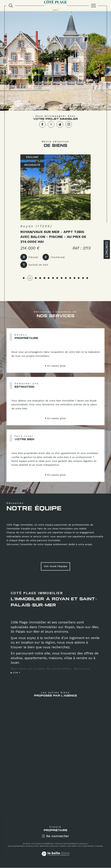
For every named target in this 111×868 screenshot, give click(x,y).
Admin (62, 846)
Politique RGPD (85, 846)
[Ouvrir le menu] (94, 6)
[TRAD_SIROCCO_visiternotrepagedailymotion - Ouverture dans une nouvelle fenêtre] (60, 124)
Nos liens (71, 846)
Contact (107, 249)
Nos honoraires (16, 846)
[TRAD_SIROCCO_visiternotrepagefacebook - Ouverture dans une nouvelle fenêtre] (43, 124)
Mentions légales (49, 846)
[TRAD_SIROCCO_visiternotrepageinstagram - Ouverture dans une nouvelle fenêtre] (69, 124)
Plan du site (32, 846)
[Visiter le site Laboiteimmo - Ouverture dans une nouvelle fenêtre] (55, 858)
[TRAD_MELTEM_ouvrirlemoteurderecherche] (11, 6)
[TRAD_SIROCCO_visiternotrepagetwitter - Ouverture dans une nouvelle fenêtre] (51, 124)
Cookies (99, 846)
